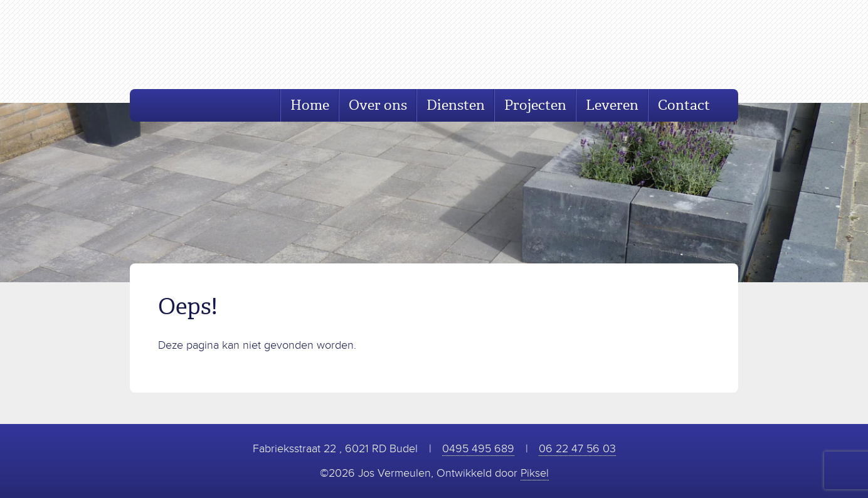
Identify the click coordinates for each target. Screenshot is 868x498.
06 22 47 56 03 (577, 448)
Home (310, 105)
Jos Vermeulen (222, 45)
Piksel (535, 473)
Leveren (612, 105)
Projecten (535, 105)
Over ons (378, 105)
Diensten (456, 105)
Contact (684, 105)
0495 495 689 (478, 448)
